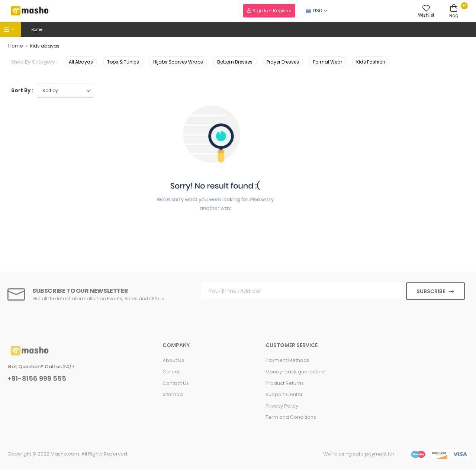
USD (314, 11)
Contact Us (176, 383)
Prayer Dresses (283, 62)
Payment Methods (287, 360)
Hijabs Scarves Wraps (178, 62)
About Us (173, 360)
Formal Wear (328, 62)
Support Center (284, 394)
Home (37, 30)
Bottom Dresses (235, 62)
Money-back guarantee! (295, 372)
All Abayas (81, 62)
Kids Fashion (371, 62)
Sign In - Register (269, 11)
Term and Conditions (291, 417)
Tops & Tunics (123, 62)
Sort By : (22, 90)
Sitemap (173, 394)
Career (171, 372)
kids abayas (45, 46)
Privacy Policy (282, 406)
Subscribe (431, 291)
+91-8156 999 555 (37, 379)
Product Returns (285, 383)
